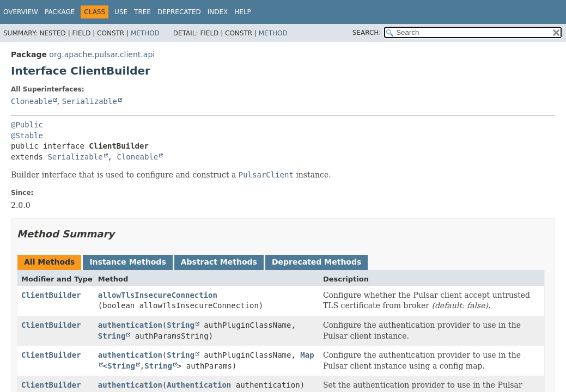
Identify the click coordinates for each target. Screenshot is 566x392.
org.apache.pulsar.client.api (102, 54)
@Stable (27, 136)
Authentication (199, 385)
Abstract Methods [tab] (219, 262)
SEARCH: (367, 33)
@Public (27, 125)
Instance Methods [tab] (127, 262)
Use (121, 12)
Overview (21, 12)
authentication (130, 325)
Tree (142, 12)
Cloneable (32, 101)
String (181, 325)
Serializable (90, 101)
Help (243, 12)
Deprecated (179, 12)
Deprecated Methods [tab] (317, 262)
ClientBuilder (51, 295)
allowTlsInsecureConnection (158, 295)
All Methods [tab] (49, 262)
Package (60, 12)
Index (218, 12)
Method (145, 33)
